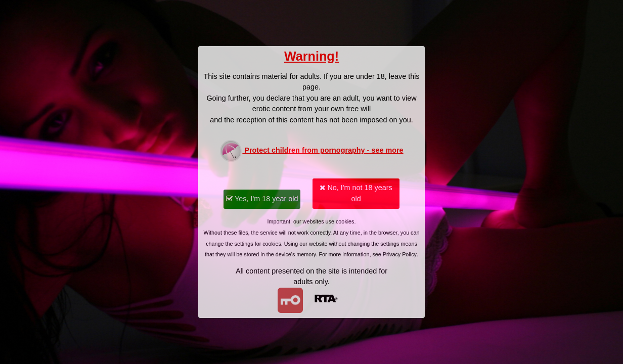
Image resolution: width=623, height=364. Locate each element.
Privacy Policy (400, 254)
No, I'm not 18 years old (356, 193)
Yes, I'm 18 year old (262, 199)
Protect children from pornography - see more (311, 151)
